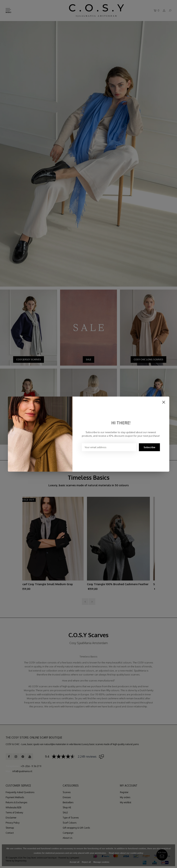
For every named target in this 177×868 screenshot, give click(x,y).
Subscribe (149, 447)
